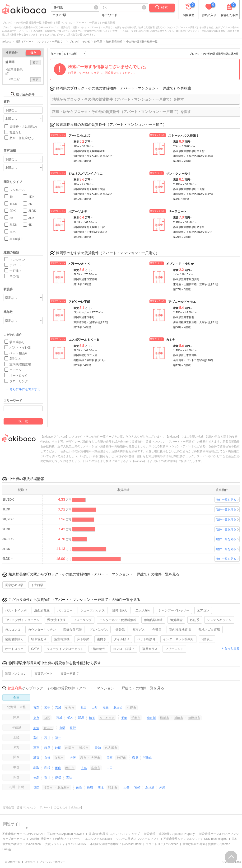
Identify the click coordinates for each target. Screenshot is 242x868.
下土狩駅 (37, 585)
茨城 (59, 718)
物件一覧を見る (226, 500)
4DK (13, 232)
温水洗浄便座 (56, 620)
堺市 (83, 758)
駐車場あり (17, 342)
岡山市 (70, 768)
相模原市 (194, 718)
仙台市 (70, 708)
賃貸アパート (43, 673)
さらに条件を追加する (23, 389)
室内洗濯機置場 (20, 364)
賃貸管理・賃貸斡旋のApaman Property (169, 834)
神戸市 (121, 758)
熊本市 (113, 788)
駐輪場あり (120, 610)
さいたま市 (107, 718)
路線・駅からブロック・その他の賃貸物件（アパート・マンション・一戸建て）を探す (122, 112)
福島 (106, 707)
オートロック (19, 375)
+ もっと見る (231, 648)
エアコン (16, 370)
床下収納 (83, 639)
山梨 (62, 728)
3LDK (13, 225)
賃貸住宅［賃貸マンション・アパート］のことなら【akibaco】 (43, 807)
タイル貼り (122, 639)
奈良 (135, 757)
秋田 (84, 707)
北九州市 (64, 788)
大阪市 (95, 758)
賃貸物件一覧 (13, 862)
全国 (16, 697)
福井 (58, 738)
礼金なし (16, 132)
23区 (47, 718)
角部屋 (157, 630)
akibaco (7, 41)
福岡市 (48, 788)
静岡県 (98, 41)
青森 (36, 707)
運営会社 (30, 862)
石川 (47, 738)
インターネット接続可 (178, 639)
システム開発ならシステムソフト (138, 839)
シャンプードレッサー (174, 610)
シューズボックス (93, 610)
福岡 (36, 788)
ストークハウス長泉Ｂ (184, 135)
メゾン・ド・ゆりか (180, 264)
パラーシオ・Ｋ (79, 264)
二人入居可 (143, 610)
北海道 (118, 708)
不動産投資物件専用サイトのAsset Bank (116, 844)
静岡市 (70, 748)
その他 (14, 276)
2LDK (32, 211)
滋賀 (36, 757)
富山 (36, 738)
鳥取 (36, 768)
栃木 (70, 718)
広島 (84, 768)
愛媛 (58, 778)
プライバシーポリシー (52, 862)
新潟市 (48, 728)
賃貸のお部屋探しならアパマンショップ (114, 834)
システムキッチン (219, 620)
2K (30, 204)
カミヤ (171, 340)
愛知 (98, 748)
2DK (13, 211)
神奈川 (151, 718)
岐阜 (47, 747)
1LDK (13, 204)
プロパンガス (99, 630)
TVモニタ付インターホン (22, 620)
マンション (17, 260)
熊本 (101, 788)
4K (30, 225)
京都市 (59, 758)
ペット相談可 (19, 353)
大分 (126, 787)
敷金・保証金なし (22, 138)
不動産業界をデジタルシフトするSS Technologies (195, 839)
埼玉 (92, 718)
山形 (95, 707)
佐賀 (79, 787)
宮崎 (137, 787)
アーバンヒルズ (79, 135)
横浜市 (165, 718)
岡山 (58, 768)
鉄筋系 (195, 620)
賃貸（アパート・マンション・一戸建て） (40, 41)
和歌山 (148, 757)
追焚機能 (176, 620)
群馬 (81, 718)
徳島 (36, 778)
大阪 (73, 758)
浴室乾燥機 (62, 639)
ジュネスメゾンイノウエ (86, 173)
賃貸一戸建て (70, 673)
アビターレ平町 (79, 302)
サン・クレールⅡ (178, 173)
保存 (33, 53)
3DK (31, 218)
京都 (47, 758)
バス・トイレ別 (20, 347)
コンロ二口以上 (124, 649)
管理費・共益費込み (23, 127)
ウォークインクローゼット (65, 649)
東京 (36, 718)
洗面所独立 (42, 610)
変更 (36, 62)
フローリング (19, 381)
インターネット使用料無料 (118, 620)
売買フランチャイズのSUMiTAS (65, 844)
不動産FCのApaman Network (65, 834)
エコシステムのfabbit (99, 839)
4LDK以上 (16, 239)
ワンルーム (17, 190)
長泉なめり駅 (14, 585)
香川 (47, 778)
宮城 (58, 708)
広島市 (96, 768)
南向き (102, 639)
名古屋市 (111, 748)
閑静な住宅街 (73, 630)
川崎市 (179, 718)
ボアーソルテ (78, 211)
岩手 (47, 707)
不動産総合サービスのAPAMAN (23, 834)
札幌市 (132, 708)
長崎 (90, 787)
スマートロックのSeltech (162, 844)
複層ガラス (150, 649)
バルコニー (65, 610)
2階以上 (15, 359)
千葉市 (136, 718)
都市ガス (139, 630)
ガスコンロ (13, 630)
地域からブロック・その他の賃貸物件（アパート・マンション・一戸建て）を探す (118, 99)
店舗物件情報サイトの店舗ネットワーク (55, 839)
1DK (31, 197)
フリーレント (174, 649)
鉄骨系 (120, 630)
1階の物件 (98, 649)
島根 (47, 768)
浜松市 (84, 748)
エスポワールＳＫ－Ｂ (84, 340)
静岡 (58, 748)
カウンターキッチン (42, 630)
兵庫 (109, 758)
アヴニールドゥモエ (182, 302)
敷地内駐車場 (153, 620)
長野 (73, 728)
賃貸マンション (16, 673)
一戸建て (16, 271)
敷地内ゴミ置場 (209, 630)
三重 (36, 747)
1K (11, 197)
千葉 (124, 718)
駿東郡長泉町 (114, 41)
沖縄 (162, 787)
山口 (110, 768)
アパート (16, 265)
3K (11, 218)
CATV (35, 649)
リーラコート (177, 211)
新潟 (36, 728)
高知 (69, 778)
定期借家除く (14, 639)
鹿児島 (150, 787)
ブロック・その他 (80, 41)
